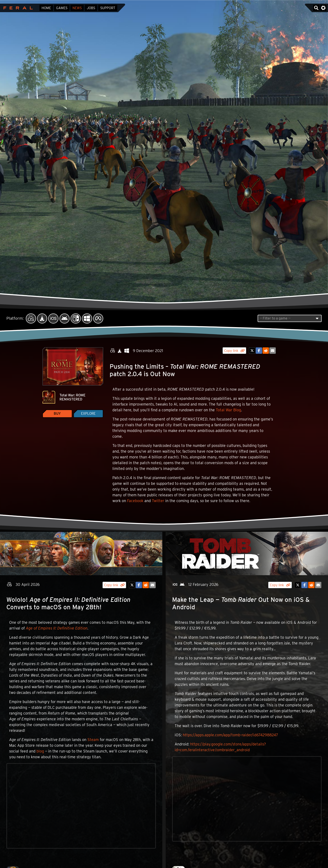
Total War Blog (228, 410)
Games (62, 8)
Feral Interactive (17, 8)
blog (40, 751)
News (77, 8)
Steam (93, 740)
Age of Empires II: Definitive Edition (57, 628)
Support (108, 8)
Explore (88, 414)
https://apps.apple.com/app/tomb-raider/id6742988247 (230, 735)
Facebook (135, 501)
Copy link (234, 351)
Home (46, 8)
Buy (57, 414)
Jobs (91, 8)
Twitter (158, 501)
